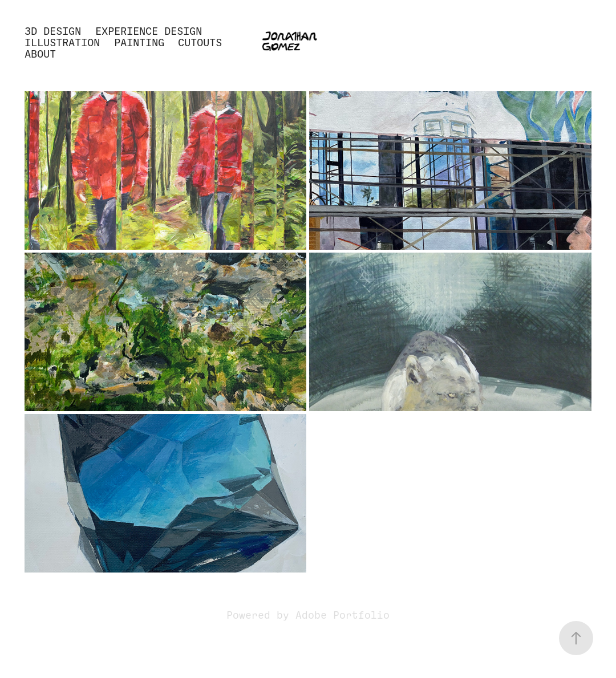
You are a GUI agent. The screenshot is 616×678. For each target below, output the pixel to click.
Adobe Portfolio (343, 615)
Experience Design (149, 31)
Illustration (62, 42)
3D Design (53, 31)
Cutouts (200, 42)
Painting (139, 42)
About (40, 54)
